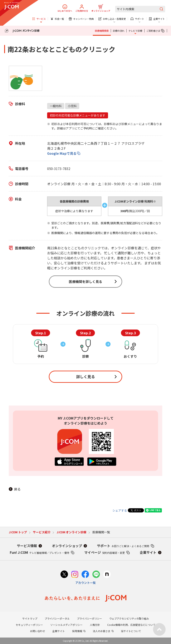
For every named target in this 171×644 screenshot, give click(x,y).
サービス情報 (27, 546)
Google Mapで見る (62, 153)
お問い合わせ (38, 631)
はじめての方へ (65, 11)
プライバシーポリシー (89, 618)
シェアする (120, 510)
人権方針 (95, 625)
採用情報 (77, 631)
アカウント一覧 (85, 583)
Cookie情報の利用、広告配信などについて (131, 625)
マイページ (104, 552)
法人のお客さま (102, 631)
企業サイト (148, 552)
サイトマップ (30, 618)
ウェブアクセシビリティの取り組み (129, 618)
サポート (123, 546)
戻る (17, 489)
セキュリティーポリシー (29, 625)
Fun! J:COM (40, 552)
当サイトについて (131, 631)
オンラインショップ (101, 11)
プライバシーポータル (57, 618)
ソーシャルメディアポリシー (66, 625)
